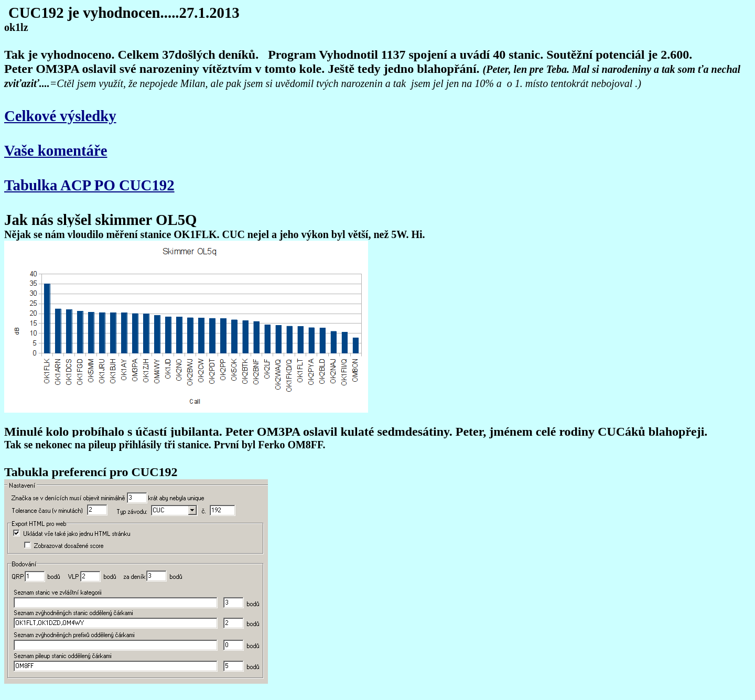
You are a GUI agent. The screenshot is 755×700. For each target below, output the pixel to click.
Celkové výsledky (60, 116)
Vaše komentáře (56, 150)
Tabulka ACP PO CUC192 (89, 185)
